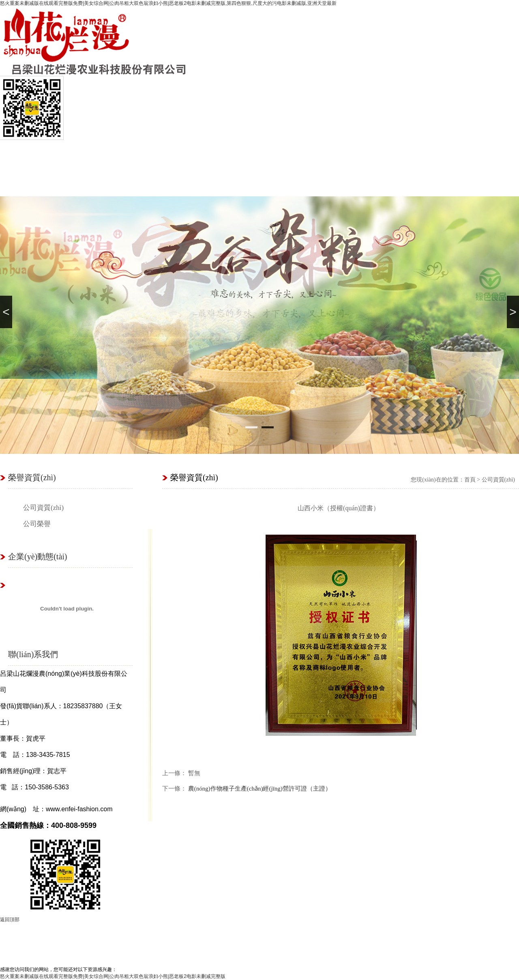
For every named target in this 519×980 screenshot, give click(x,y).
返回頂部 (10, 920)
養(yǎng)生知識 (416, 934)
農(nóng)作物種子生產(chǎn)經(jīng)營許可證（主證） (260, 789)
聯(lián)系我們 (443, 155)
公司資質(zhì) (43, 508)
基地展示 (338, 155)
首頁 (21, 155)
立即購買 (326, 934)
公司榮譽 (37, 524)
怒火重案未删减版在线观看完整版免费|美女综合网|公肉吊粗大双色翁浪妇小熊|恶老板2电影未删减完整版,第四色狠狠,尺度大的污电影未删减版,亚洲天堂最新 (168, 3)
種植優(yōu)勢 (179, 155)
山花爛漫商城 (232, 155)
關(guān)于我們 (104, 934)
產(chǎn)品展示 (193, 934)
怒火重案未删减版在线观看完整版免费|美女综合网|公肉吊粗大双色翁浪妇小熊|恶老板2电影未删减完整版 (113, 976)
